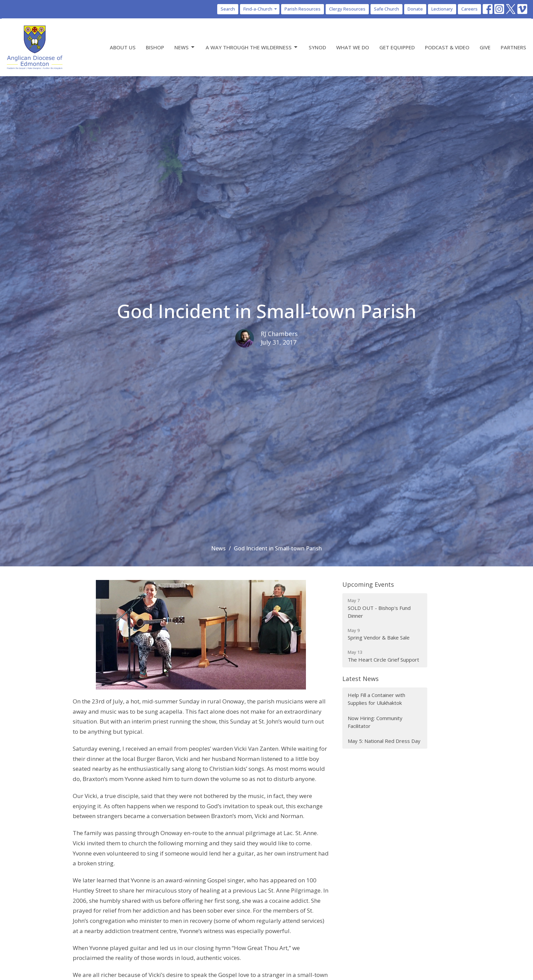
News (185, 47)
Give (485, 47)
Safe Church (386, 9)
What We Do (353, 47)
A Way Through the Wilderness (252, 47)
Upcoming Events (368, 584)
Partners (513, 47)
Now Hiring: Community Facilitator (375, 722)
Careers (469, 9)
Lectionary (442, 9)
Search (228, 9)
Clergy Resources (347, 9)
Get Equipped (397, 47)
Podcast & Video (447, 47)
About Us (123, 47)
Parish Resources (303, 9)
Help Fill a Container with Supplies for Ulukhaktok (376, 699)
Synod (317, 47)
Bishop (155, 47)
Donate (415, 9)
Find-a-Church (261, 9)
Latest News (360, 679)
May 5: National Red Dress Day (384, 741)
